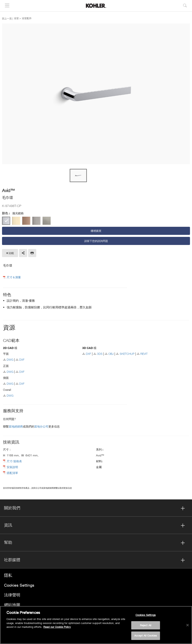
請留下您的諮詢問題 (96, 241)
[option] (96, 94)
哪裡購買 (96, 231)
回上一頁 (7, 18)
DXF (22, 360)
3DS (100, 354)
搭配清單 (12, 473)
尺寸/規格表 (14, 461)
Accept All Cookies (146, 636)
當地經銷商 (16, 426)
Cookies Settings (19, 585)
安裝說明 (12, 467)
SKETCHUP (127, 354)
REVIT (144, 354)
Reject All (146, 625)
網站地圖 (12, 605)
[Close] (188, 625)
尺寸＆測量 (14, 277)
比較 (11, 253)
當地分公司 (41, 426)
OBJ (111, 354)
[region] (96, 625)
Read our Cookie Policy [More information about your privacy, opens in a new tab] (57, 627)
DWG (10, 360)
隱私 (8, 575)
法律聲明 (12, 595)
